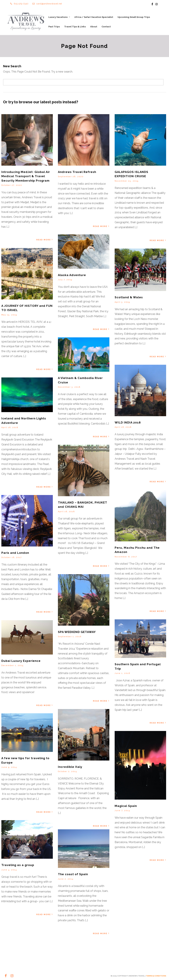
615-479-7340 (19, 4)
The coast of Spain (73, 875)
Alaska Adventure (72, 275)
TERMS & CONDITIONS (156, 976)
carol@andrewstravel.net (47, 4)
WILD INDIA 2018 (128, 423)
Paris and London (15, 553)
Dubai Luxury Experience (21, 661)
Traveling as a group (18, 865)
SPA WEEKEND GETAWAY (77, 632)
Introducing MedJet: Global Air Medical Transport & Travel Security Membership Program (26, 177)
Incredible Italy (70, 767)
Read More (45, 240)
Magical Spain (126, 806)
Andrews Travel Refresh (77, 172)
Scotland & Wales (129, 298)
